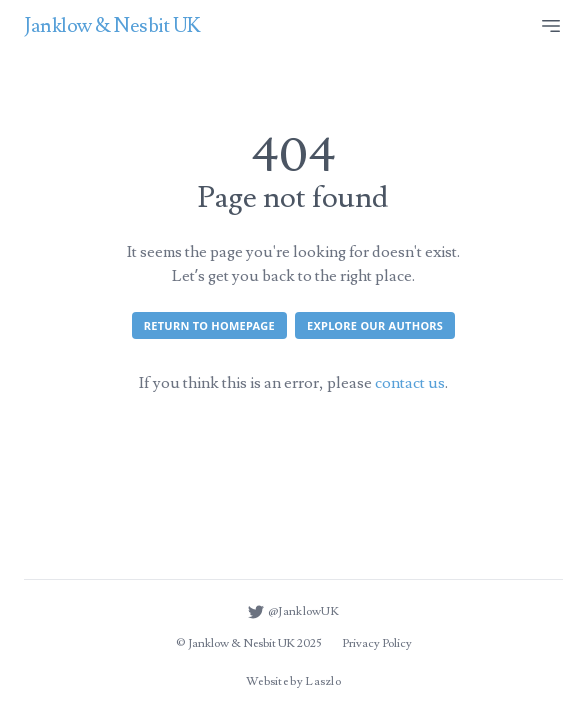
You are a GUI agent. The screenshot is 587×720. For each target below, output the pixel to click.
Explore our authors (375, 325)
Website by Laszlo (293, 681)
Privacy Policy (377, 643)
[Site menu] (551, 26)
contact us (410, 383)
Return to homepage (209, 325)
